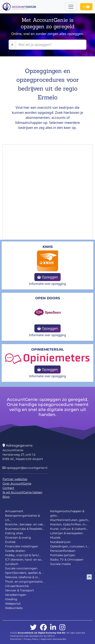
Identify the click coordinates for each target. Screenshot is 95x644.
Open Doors (48, 298)
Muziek (55, 538)
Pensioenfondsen (63, 551)
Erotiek (10, 542)
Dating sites (14, 533)
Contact (8, 488)
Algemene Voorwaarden (54, 639)
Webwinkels (14, 608)
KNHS (48, 247)
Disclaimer (16, 639)
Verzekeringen (16, 595)
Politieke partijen (63, 555)
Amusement (14, 511)
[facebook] (43, 628)
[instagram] (62, 628)
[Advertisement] (47, 192)
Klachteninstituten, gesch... (70, 520)
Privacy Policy (31, 639)
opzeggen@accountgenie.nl (25, 468)
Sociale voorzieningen (21, 568)
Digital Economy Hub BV (52, 633)
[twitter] (33, 628)
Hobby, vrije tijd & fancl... (23, 555)
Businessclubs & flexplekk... (25, 529)
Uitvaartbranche (17, 586)
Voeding (11, 599)
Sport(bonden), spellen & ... (24, 573)
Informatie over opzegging (48, 284)
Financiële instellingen (21, 546)
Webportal (13, 604)
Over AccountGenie (17, 483)
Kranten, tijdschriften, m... (69, 524)
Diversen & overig (18, 538)
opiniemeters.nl (48, 349)
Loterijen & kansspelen (66, 533)
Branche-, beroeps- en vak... (25, 524)
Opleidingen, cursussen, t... (70, 546)
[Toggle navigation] (71, 7)
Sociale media (60, 564)
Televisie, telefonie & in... (22, 577)
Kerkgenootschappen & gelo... (67, 513)
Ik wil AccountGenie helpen (22, 492)
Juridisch (12, 564)
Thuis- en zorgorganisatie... (25, 582)
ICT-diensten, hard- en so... (24, 560)
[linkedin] (53, 628)
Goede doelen (15, 551)
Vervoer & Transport (20, 590)
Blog (6, 497)
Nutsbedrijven (60, 542)
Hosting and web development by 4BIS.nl (32, 636)
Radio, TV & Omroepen (67, 560)
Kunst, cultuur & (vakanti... (69, 529)
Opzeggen (47, 277)
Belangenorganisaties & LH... (22, 518)
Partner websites (15, 479)
